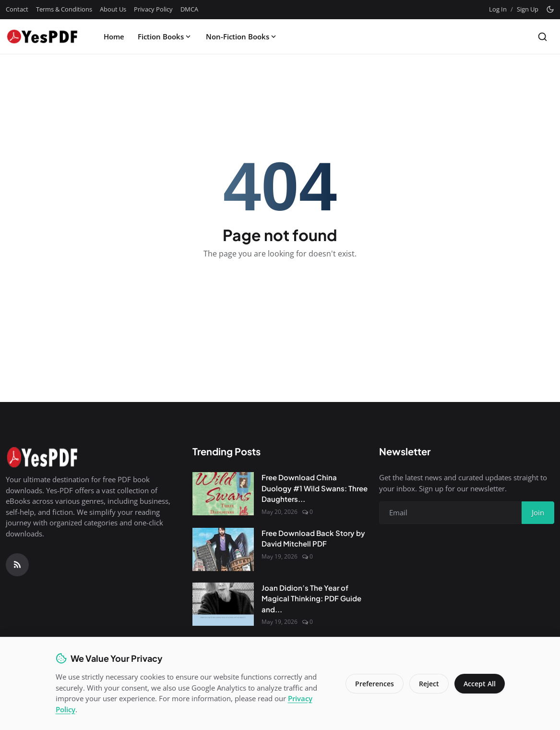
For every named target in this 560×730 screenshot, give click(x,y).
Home (114, 36)
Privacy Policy (153, 9)
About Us (113, 9)
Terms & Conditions (64, 9)
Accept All (479, 684)
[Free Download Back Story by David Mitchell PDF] (223, 549)
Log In (498, 9)
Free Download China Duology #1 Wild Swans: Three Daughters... (315, 488)
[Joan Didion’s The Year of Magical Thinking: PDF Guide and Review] (223, 604)
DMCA (189, 9)
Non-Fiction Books (242, 36)
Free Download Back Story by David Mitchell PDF (313, 538)
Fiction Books (165, 36)
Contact (17, 9)
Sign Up (528, 9)
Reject (428, 684)
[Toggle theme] (550, 9)
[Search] (542, 37)
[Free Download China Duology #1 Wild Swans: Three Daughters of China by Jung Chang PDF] (223, 494)
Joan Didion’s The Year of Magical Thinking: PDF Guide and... (311, 598)
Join (538, 512)
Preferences (374, 684)
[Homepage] (42, 36)
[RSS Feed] (17, 565)
